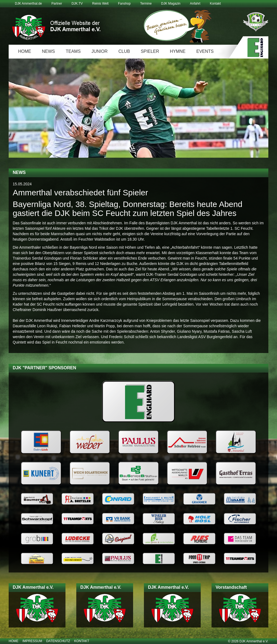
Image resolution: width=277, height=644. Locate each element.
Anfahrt (195, 4)
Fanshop (124, 4)
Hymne (178, 51)
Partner (57, 4)
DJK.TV (77, 4)
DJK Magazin (171, 4)
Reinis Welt (100, 4)
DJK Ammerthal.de (28, 4)
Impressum (32, 641)
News (48, 51)
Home (25, 51)
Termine (146, 4)
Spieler (150, 51)
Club (124, 51)
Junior (100, 51)
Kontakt (215, 4)
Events (205, 51)
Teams (73, 51)
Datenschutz (58, 641)
